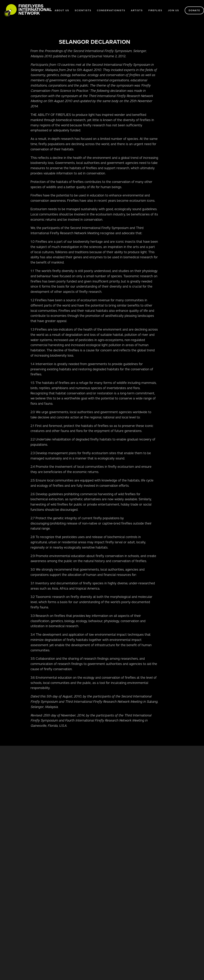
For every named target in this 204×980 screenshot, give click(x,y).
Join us (173, 10)
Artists (137, 10)
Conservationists (111, 10)
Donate (194, 10)
